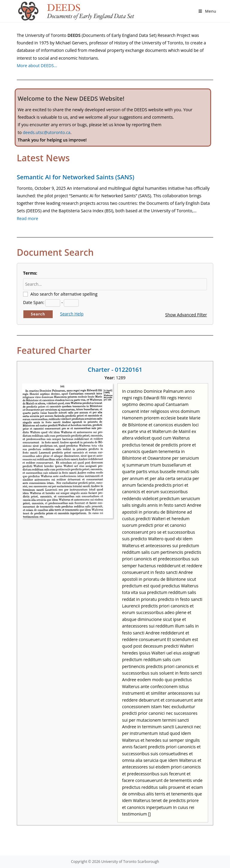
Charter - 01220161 (115, 370)
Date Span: (34, 302)
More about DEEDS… (37, 66)
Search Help (72, 314)
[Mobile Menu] (207, 11)
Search (38, 314)
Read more (27, 218)
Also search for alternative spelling (64, 294)
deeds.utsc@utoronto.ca (47, 132)
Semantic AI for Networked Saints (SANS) (75, 177)
